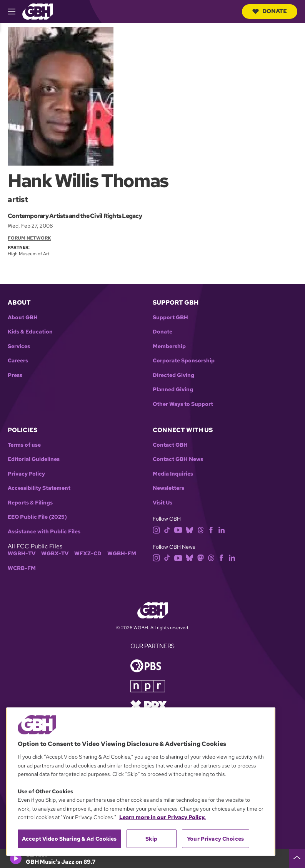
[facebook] (211, 529)
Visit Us (162, 503)
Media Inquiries (173, 474)
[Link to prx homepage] (148, 705)
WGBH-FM (122, 554)
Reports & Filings (30, 503)
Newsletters (168, 488)
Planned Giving (173, 390)
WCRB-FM (22, 568)
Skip (151, 839)
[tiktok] (167, 529)
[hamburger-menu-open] (15, 12)
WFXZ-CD (88, 554)
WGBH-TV (22, 554)
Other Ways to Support (183, 404)
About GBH (23, 318)
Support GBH (170, 318)
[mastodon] (201, 557)
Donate (270, 11)
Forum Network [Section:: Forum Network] (29, 238)
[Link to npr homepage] (148, 686)
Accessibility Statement (39, 488)
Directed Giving (173, 375)
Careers (18, 361)
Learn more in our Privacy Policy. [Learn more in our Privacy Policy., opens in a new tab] (162, 817)
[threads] (201, 529)
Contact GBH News (178, 459)
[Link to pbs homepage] (146, 665)
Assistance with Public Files (44, 532)
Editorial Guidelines (34, 459)
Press (15, 375)
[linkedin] (222, 529)
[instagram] (157, 529)
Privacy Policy (26, 474)
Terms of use (24, 445)
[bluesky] (189, 529)
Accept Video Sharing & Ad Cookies (69, 839)
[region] (141, 782)
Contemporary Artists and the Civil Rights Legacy (75, 216)
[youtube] (178, 529)
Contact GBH (170, 445)
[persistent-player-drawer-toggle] (297, 858)
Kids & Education (30, 332)
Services (19, 346)
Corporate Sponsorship (184, 361)
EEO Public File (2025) (37, 517)
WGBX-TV (55, 554)
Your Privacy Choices (215, 839)
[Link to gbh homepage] (38, 11)
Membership (169, 346)
